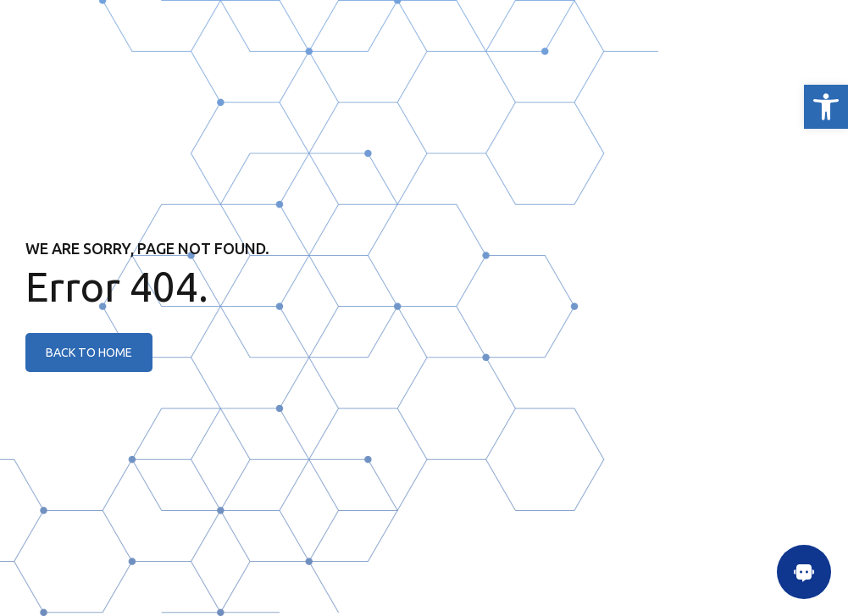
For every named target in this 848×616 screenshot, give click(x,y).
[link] (826, 107)
